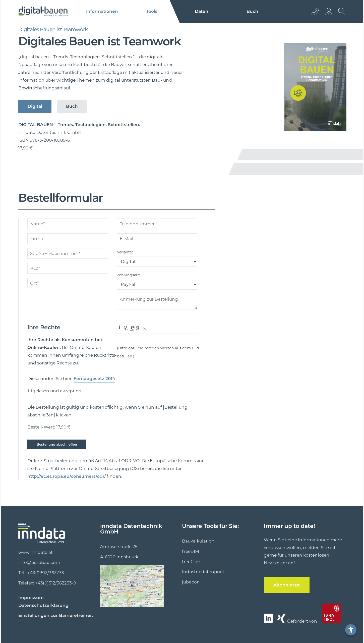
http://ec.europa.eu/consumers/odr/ (60, 476)
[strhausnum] (68, 253)
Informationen (102, 11)
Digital (34, 106)
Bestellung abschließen (54, 444)
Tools (152, 11)
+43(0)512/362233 (46, 572)
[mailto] (157, 239)
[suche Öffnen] (341, 15)
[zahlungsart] (157, 284)
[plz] (68, 268)
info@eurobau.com (39, 562)
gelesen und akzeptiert (57, 391)
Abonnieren (284, 585)
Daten (201, 11)
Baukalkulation (198, 541)
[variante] (157, 261)
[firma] (68, 239)
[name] (68, 224)
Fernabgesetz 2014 (92, 379)
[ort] (68, 283)
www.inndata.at (36, 552)
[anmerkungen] (157, 302)
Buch (252, 11)
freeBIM (191, 551)
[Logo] (43, 12)
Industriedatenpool (203, 571)
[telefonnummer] (157, 224)
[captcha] (157, 339)
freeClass (192, 561)
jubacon (191, 582)
